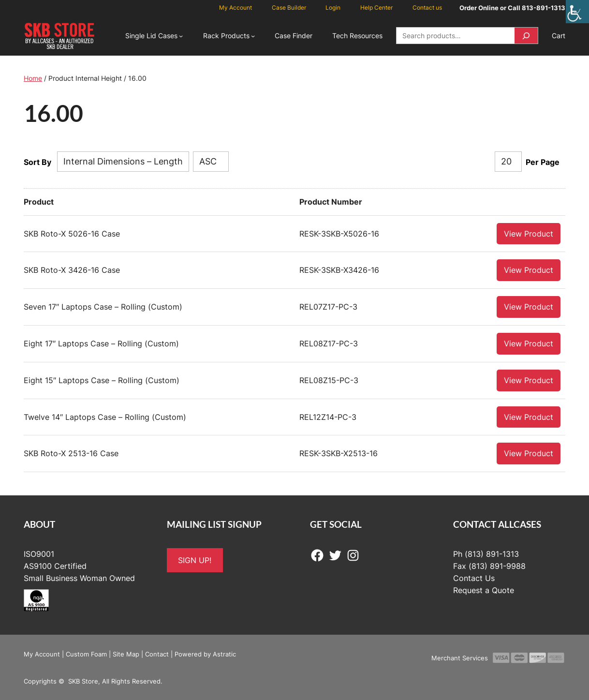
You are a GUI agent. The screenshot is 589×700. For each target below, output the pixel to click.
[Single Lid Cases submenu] (181, 36)
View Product (529, 233)
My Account (42, 654)
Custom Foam (86, 654)
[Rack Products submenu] (253, 36)
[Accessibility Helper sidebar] (577, 12)
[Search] (526, 36)
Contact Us (474, 578)
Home (33, 78)
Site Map (126, 654)
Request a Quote (484, 590)
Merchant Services (460, 657)
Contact (157, 654)
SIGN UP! (195, 560)
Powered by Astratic (205, 654)
